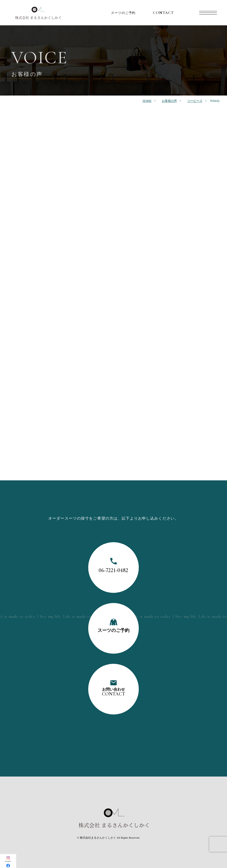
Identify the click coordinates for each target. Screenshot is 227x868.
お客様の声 (169, 101)
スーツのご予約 (123, 13)
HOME (147, 101)
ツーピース (195, 101)
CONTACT (163, 13)
